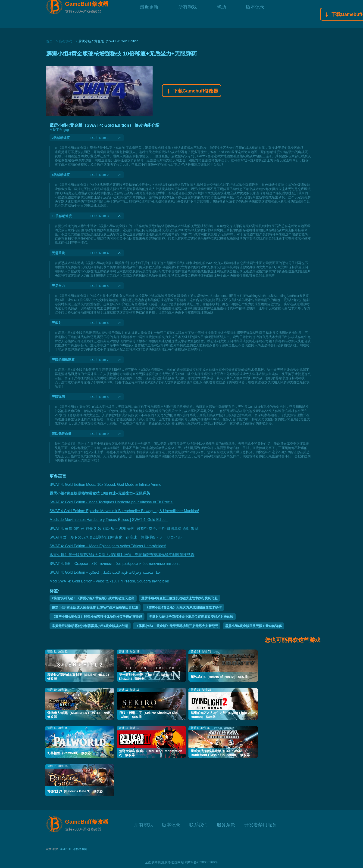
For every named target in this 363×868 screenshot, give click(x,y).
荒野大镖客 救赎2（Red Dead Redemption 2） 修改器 (151, 753)
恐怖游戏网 (80, 849)
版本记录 (255, 14)
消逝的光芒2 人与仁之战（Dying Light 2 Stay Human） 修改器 (224, 715)
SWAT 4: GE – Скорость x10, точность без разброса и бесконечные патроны (115, 564)
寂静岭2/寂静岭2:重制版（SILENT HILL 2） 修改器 (79, 677)
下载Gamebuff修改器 (192, 91)
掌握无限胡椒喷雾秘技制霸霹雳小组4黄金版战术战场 (90, 626)
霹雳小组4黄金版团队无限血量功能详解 (253, 626)
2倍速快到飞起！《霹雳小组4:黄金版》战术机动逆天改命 (93, 598)
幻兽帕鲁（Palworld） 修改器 (69, 753)
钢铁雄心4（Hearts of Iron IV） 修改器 (219, 677)
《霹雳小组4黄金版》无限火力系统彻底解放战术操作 (183, 607)
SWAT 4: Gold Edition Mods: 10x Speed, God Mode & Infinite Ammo (105, 485)
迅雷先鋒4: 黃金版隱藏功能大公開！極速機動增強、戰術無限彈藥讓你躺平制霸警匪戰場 (122, 555)
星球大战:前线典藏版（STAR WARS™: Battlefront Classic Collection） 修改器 (220, 753)
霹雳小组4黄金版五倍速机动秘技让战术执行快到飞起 (179, 598)
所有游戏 (188, 14)
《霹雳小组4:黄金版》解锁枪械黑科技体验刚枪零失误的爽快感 (97, 617)
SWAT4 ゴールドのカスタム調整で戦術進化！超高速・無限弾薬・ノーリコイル (116, 537)
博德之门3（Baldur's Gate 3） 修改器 (75, 791)
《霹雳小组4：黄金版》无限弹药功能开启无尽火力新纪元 (177, 626)
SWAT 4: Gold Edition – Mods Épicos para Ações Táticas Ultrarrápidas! (108, 546)
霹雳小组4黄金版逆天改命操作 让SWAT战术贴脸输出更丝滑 (95, 607)
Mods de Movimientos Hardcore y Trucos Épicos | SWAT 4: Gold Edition (109, 520)
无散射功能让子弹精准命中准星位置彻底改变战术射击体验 (191, 617)
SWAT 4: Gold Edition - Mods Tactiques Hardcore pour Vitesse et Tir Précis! (111, 502)
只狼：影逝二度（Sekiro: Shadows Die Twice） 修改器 (148, 715)
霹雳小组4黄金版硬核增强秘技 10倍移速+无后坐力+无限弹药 (100, 493)
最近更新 (149, 14)
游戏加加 (66, 849)
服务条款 (226, 824)
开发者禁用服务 (260, 824)
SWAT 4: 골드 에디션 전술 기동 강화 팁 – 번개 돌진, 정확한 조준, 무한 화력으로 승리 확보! (124, 528)
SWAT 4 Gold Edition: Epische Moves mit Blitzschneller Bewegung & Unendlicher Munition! (124, 511)
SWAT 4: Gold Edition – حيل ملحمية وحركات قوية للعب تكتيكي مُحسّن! (106, 572)
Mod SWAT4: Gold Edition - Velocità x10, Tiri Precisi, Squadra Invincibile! (109, 581)
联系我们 (198, 824)
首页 (49, 41)
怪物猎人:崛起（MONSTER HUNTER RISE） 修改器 (80, 715)
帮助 (221, 14)
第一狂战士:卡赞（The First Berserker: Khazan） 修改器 (148, 677)
